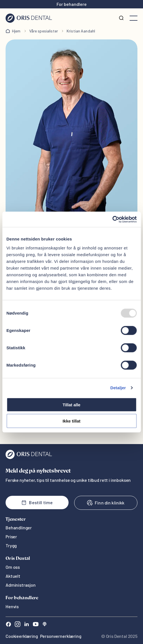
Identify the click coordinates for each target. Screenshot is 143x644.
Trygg (11, 545)
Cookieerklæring (22, 636)
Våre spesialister (44, 31)
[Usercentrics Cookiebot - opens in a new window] (112, 219)
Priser (11, 536)
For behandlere (72, 4)
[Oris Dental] (29, 458)
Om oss (13, 567)
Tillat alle (72, 404)
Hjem (16, 31)
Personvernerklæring (61, 636)
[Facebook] (8, 625)
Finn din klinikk (106, 503)
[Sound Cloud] (45, 625)
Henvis (12, 606)
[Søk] (121, 18)
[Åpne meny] (134, 18)
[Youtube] (36, 625)
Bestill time (37, 503)
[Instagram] (18, 625)
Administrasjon (21, 585)
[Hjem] (29, 18)
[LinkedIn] (26, 625)
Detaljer (118, 388)
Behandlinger (19, 528)
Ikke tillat (71, 421)
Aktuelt (13, 576)
